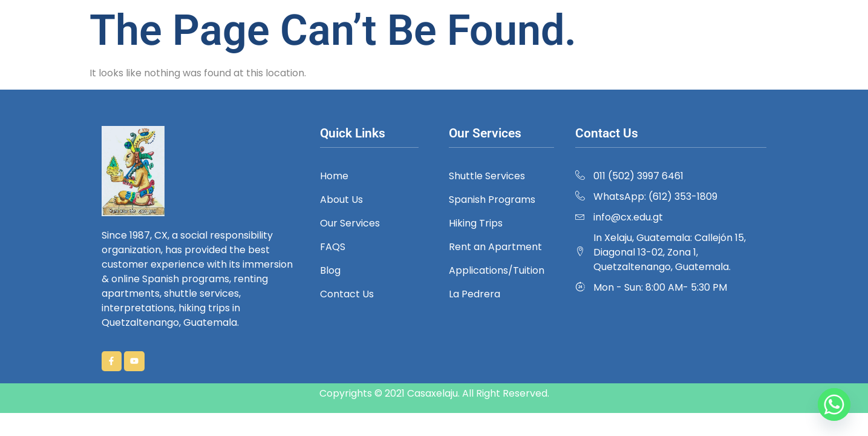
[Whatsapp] (834, 405)
